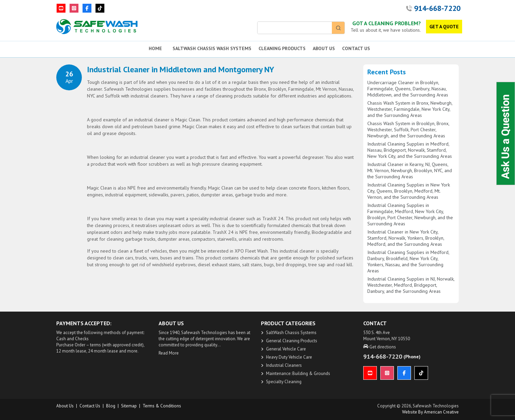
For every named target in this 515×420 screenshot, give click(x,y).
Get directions (380, 347)
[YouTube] (61, 8)
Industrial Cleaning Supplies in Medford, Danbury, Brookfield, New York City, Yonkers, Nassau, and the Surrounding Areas (408, 261)
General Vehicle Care (286, 349)
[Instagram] (74, 8)
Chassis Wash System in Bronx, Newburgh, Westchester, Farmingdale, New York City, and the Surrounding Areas (410, 109)
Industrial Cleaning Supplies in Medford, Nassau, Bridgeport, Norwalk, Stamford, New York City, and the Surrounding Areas (410, 150)
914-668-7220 (437, 8)
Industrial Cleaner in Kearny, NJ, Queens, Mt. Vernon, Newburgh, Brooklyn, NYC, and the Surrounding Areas (410, 170)
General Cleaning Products (292, 341)
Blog (111, 406)
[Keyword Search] (295, 28)
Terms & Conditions (162, 406)
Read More (169, 353)
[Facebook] (87, 8)
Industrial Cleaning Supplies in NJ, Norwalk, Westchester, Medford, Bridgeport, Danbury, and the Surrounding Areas (411, 285)
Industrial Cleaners (284, 365)
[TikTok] (100, 8)
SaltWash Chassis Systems (291, 333)
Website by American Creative (430, 412)
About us (65, 406)
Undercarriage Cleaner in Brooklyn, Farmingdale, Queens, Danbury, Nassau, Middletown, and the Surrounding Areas (408, 89)
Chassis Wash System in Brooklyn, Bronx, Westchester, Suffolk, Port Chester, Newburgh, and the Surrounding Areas (408, 130)
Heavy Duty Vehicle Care (289, 357)
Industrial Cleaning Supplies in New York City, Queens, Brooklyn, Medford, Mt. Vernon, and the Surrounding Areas (409, 191)
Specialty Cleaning (284, 382)
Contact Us (90, 406)
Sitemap (129, 406)
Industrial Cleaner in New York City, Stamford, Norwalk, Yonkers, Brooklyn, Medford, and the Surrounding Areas (406, 238)
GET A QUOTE (444, 27)
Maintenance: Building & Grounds (298, 373)
